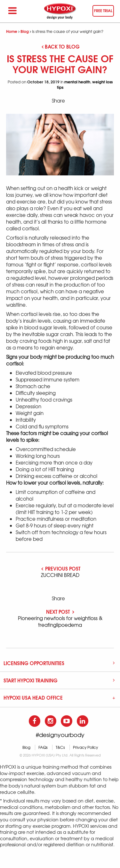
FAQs (43, 747)
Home (12, 31)
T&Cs (60, 747)
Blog (25, 31)
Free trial (103, 10)
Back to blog (61, 46)
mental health (77, 82)
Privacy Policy (85, 747)
